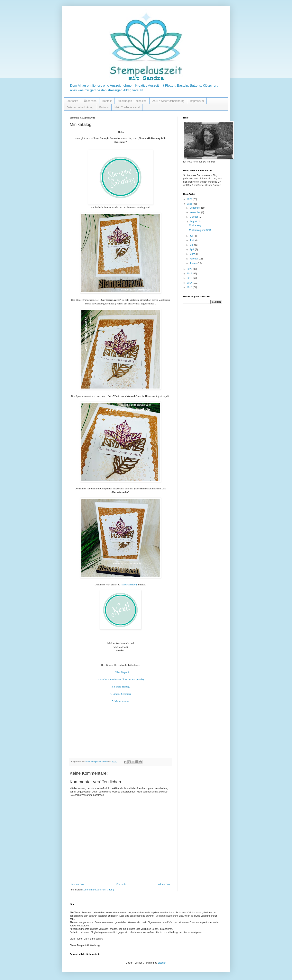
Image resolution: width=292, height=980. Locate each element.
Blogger (162, 963)
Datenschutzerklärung (80, 107)
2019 (190, 274)
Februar (194, 259)
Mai (192, 245)
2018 (190, 278)
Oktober (194, 217)
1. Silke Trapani (121, 672)
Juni (192, 240)
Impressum (197, 101)
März (193, 254)
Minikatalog (195, 225)
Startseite (72, 101)
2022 (190, 199)
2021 (190, 204)
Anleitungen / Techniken (132, 101)
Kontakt (107, 101)
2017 (190, 283)
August (194, 222)
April (192, 249)
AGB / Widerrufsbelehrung (168, 101)
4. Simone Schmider (120, 694)
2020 (190, 269)
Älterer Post (164, 884)
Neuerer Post (78, 884)
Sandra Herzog (130, 585)
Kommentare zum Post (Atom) (98, 890)
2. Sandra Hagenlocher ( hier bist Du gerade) (121, 679)
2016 (190, 287)
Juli (192, 236)
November (195, 212)
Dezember (195, 208)
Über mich (90, 101)
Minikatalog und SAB (200, 230)
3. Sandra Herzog (121, 687)
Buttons (104, 107)
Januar (194, 263)
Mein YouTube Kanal (127, 107)
